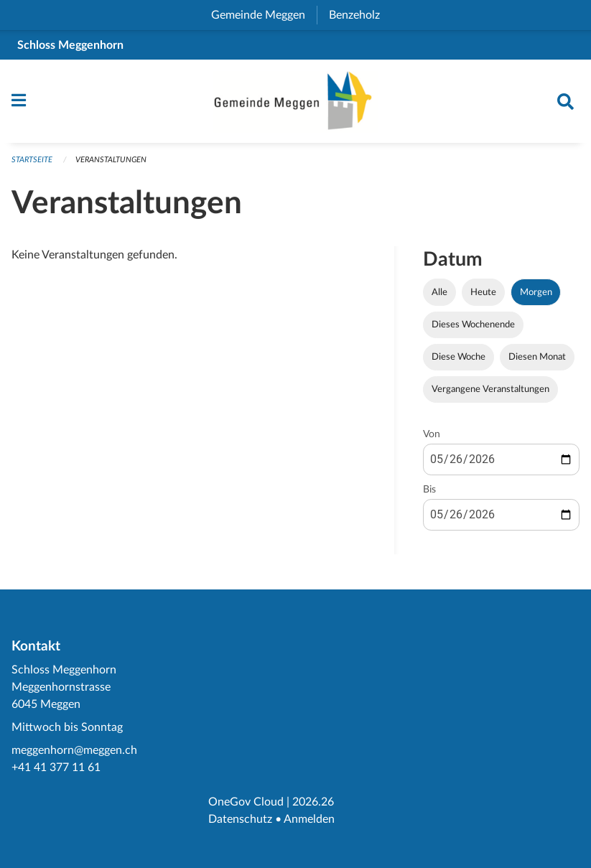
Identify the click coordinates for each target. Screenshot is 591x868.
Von (432, 434)
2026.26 (313, 802)
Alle (439, 292)
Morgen (536, 292)
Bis (429, 490)
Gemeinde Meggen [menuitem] (264, 15)
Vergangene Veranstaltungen (490, 389)
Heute (483, 292)
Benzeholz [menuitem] (360, 15)
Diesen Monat (537, 357)
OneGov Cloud (246, 802)
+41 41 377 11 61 (56, 767)
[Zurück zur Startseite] (296, 101)
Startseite (32, 160)
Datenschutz (240, 819)
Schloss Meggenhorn (70, 45)
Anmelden (309, 819)
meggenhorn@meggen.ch (74, 750)
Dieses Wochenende (473, 325)
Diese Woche (459, 357)
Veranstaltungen (111, 160)
